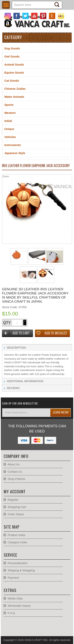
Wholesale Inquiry (19, 606)
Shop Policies (16, 479)
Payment (13, 578)
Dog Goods (12, 48)
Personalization (18, 563)
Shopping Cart (17, 507)
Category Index (17, 542)
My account (15, 491)
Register (13, 500)
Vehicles (10, 137)
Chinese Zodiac (15, 89)
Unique (9, 129)
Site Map (12, 527)
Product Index (17, 535)
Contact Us (15, 472)
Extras (10, 590)
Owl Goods (12, 57)
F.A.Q (11, 613)
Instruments (13, 145)
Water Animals (14, 97)
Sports (9, 105)
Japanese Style (15, 153)
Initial (8, 121)
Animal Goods (14, 65)
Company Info (16, 456)
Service (10, 555)
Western (10, 113)
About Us (14, 464)
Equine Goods (14, 73)
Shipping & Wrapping (21, 570)
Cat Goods (12, 81)
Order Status (16, 514)
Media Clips (15, 598)
